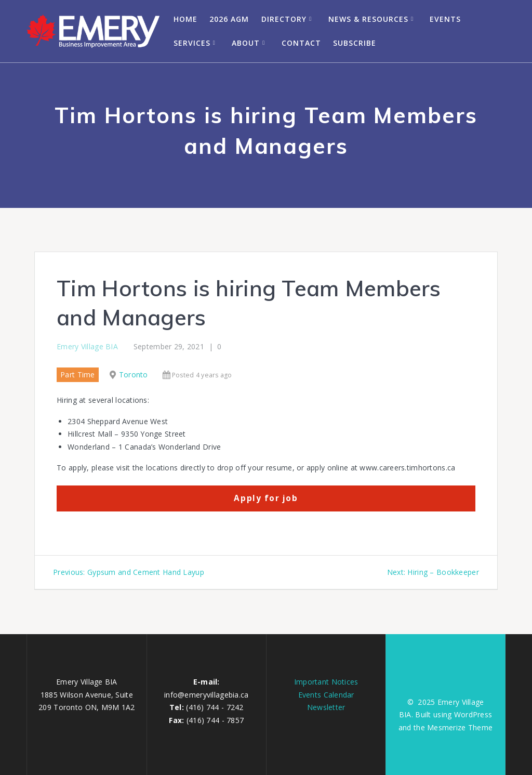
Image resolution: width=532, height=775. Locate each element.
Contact (301, 43)
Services (192, 43)
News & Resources (368, 19)
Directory (284, 19)
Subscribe (355, 43)
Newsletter (326, 707)
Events (445, 19)
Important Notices (326, 682)
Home (185, 19)
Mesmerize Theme (460, 727)
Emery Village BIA (87, 346)
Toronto (134, 375)
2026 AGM (229, 19)
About (246, 43)
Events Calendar (326, 695)
